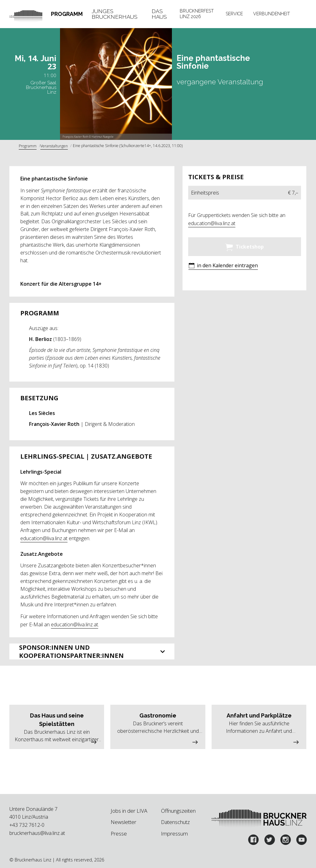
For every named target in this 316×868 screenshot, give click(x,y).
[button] (223, 266)
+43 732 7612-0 (27, 825)
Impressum (174, 833)
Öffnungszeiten (178, 811)
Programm (67, 14)
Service (234, 14)
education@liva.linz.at (44, 538)
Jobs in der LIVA (129, 811)
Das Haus (159, 14)
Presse (119, 833)
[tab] (67, 14)
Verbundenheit (272, 14)
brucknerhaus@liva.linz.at (37, 833)
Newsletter (123, 822)
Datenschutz (175, 822)
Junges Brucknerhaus (115, 14)
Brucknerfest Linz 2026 (197, 14)
